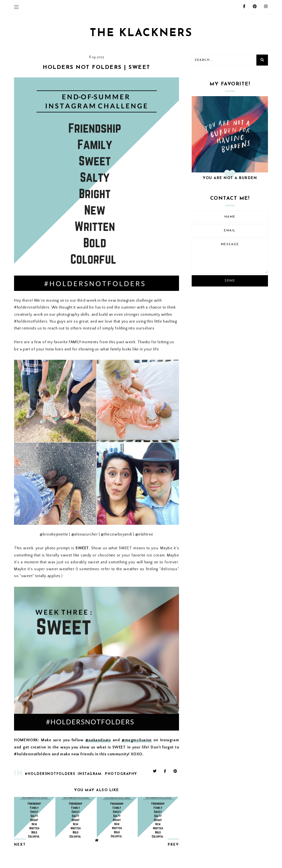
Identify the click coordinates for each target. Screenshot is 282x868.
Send (230, 281)
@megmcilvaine (137, 740)
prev (173, 845)
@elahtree (144, 534)
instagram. (90, 774)
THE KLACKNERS (141, 33)
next (20, 845)
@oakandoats (98, 740)
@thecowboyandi (116, 534)
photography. (121, 774)
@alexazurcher (85, 534)
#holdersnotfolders (50, 774)
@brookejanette (54, 534)
